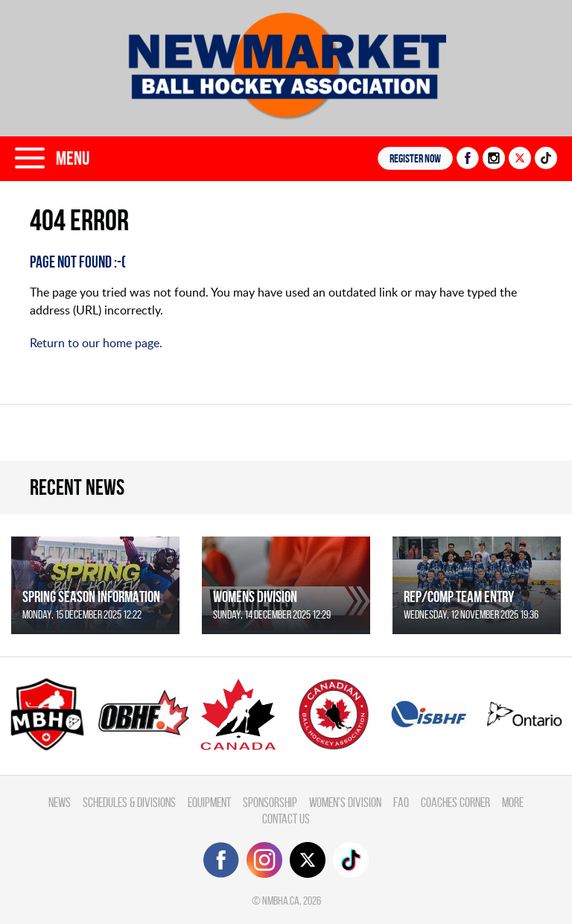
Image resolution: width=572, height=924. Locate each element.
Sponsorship (270, 802)
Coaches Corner (455, 802)
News (60, 802)
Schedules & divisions (129, 802)
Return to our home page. (96, 343)
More (513, 802)
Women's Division (345, 802)
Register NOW (415, 158)
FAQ (401, 802)
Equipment (209, 802)
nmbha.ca (281, 901)
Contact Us (286, 819)
